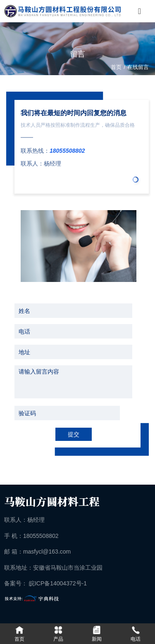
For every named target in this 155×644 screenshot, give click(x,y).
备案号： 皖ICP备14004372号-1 (45, 583)
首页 (117, 67)
